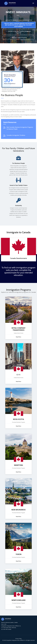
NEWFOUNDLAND (19, 600)
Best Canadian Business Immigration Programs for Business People (20, 128)
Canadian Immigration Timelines (16, 135)
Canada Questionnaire (18, 258)
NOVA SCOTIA (18, 419)
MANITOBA (18, 465)
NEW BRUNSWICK (18, 510)
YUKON (19, 554)
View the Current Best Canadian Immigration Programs (19, 32)
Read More (18, 337)
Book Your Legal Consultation (19, 37)
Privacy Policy (18, 638)
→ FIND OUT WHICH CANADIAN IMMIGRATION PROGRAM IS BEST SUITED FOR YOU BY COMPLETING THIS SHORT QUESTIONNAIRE (18, 25)
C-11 (18, 375)
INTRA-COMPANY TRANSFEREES (18, 329)
